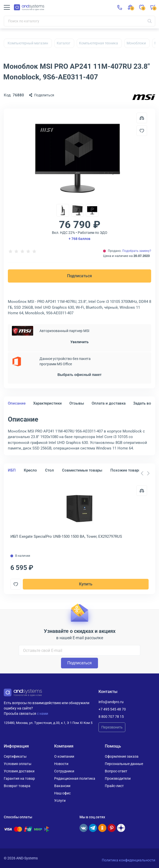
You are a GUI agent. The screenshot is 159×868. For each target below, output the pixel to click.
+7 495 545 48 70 (112, 709)
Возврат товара (17, 786)
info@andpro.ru (111, 702)
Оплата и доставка (109, 403)
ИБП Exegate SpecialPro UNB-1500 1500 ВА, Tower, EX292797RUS (66, 536)
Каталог (64, 43)
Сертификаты (15, 756)
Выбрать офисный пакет (79, 375)
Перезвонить (112, 727)
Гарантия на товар (19, 778)
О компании (64, 756)
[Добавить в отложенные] (142, 131)
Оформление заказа (122, 756)
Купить (86, 584)
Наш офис (62, 793)
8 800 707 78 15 (111, 717)
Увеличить (79, 342)
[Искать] (150, 21)
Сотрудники (64, 771)
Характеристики (47, 403)
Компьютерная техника (98, 43)
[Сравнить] (142, 491)
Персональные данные (124, 764)
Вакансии (62, 786)
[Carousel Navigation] (145, 473)
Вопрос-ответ (116, 771)
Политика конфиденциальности (128, 860)
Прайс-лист (114, 786)
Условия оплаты (18, 764)
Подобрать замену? (137, 251)
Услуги (60, 801)
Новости (61, 764)
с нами (43, 714)
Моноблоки (136, 43)
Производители (118, 778)
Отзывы (77, 403)
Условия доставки (19, 771)
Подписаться (79, 276)
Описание (17, 403)
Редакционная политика (75, 778)
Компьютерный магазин (28, 43)
